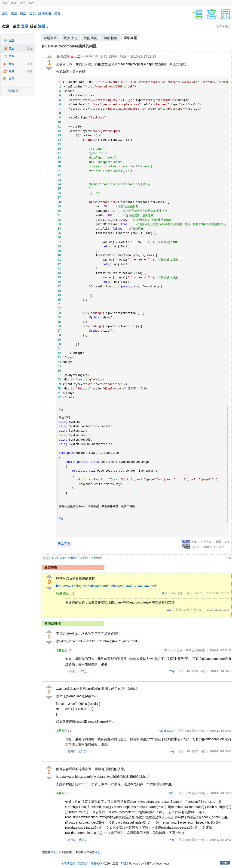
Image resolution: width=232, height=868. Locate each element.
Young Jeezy (166, 731)
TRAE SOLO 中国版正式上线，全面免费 (77, 558)
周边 (31, 3)
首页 (5, 3)
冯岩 (171, 793)
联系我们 (83, 864)
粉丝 (23, 13)
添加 (30, 71)
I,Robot (168, 650)
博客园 (124, 864)
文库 (12, 78)
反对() (83, 671)
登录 (25, 26)
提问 (30, 48)
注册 (42, 26)
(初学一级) (196, 610)
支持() (72, 671)
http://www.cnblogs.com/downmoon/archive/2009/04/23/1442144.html (106, 586)
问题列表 (50, 38)
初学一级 (206, 542)
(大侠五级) (198, 650)
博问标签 (111, 38)
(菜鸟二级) (198, 793)
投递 (30, 64)
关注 (14, 13)
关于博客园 (68, 864)
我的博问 (91, 38)
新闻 (14, 3)
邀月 (164, 593)
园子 (5, 13)
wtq (194, 542)
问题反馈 (13, 91)
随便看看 (45, 13)
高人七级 (177, 593)
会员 (22, 3)
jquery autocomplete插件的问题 (69, 46)
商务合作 (96, 864)
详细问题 (130, 38)
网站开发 (64, 544)
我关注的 (70, 38)
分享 (229, 558)
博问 (12, 48)
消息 (57, 13)
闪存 (12, 40)
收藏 (12, 71)
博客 (12, 56)
